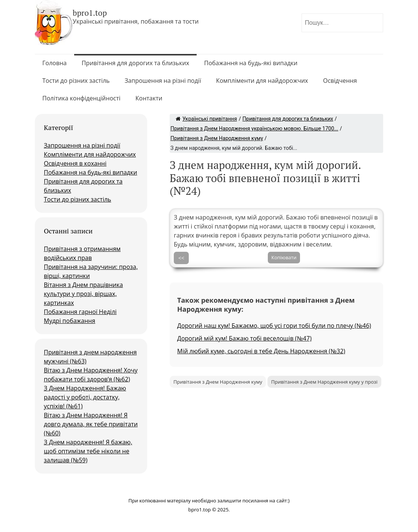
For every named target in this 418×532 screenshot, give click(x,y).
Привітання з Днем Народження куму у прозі (324, 382)
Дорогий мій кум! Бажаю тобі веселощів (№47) (244, 338)
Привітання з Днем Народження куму (217, 138)
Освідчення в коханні (75, 163)
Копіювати (284, 257)
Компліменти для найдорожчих (262, 81)
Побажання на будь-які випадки (251, 63)
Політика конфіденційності (81, 98)
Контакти (149, 98)
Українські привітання (206, 119)
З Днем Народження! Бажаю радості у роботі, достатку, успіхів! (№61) (85, 397)
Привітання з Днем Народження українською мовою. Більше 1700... (254, 129)
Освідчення (340, 81)
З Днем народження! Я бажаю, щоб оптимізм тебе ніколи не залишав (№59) (88, 451)
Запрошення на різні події (163, 81)
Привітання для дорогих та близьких (135, 63)
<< (181, 258)
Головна (54, 63)
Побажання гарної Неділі (80, 312)
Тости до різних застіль (76, 81)
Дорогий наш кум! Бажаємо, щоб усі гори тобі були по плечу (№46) (274, 326)
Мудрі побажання (69, 321)
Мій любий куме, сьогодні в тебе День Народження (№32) (261, 351)
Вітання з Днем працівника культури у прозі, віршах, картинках (83, 294)
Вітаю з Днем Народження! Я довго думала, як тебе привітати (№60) (91, 424)
